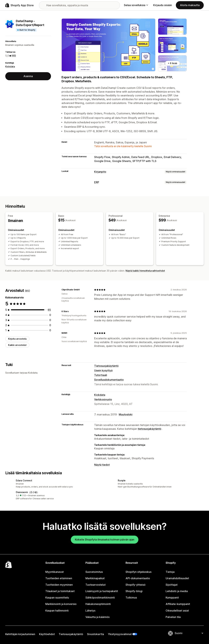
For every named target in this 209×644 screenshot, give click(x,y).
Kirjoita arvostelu (17, 339)
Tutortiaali (101, 375)
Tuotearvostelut (96, 585)
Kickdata (10, 66)
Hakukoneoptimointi (98, 604)
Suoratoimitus (94, 572)
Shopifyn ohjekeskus (138, 572)
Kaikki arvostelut (17, 345)
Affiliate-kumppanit (178, 604)
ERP (97, 182)
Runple (122, 480)
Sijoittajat (172, 585)
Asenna (28, 76)
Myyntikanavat (55, 572)
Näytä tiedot (102, 465)
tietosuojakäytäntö (150, 429)
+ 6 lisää (172, 63)
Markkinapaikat (95, 578)
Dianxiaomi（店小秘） (28, 492)
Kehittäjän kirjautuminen (20, 634)
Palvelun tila (173, 617)
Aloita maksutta (190, 5)
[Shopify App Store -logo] (19, 5)
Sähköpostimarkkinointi (100, 598)
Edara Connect (24, 480)
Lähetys (90, 611)
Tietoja (170, 572)
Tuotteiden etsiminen (59, 578)
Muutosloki (126, 415)
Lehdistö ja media (177, 591)
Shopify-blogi (134, 591)
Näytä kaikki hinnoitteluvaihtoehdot (145, 271)
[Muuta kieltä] (189, 633)
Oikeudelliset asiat (177, 611)
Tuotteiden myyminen (59, 585)
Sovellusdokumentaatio (109, 380)
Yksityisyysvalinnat (120, 634)
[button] (54, 484)
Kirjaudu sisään (163, 5)
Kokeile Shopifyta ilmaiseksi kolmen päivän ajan (105, 540)
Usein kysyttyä (103, 371)
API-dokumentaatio (138, 578)
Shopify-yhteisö (136, 585)
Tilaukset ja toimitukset (60, 591)
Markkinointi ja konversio (61, 604)
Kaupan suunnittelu (57, 598)
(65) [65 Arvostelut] (14, 56)
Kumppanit (172, 598)
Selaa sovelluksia (136, 5)
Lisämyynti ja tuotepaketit (102, 591)
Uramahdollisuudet (177, 578)
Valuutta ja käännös (97, 617)
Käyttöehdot (47, 634)
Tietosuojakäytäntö (106, 366)
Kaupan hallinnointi (57, 611)
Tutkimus (131, 598)
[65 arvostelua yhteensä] (49, 310)
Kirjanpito (100, 172)
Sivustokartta (96, 634)
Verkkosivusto (103, 400)
